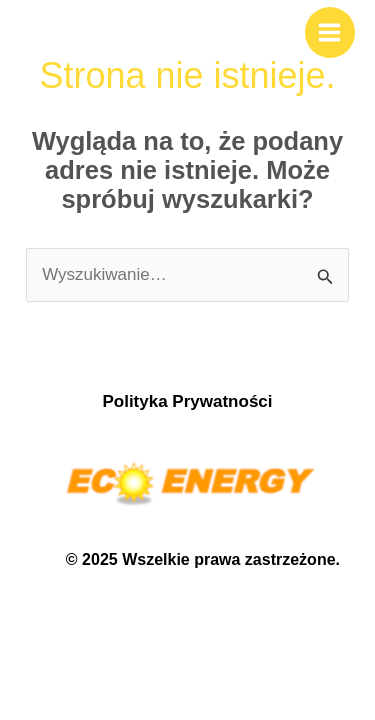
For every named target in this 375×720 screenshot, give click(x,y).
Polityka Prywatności (187, 401)
